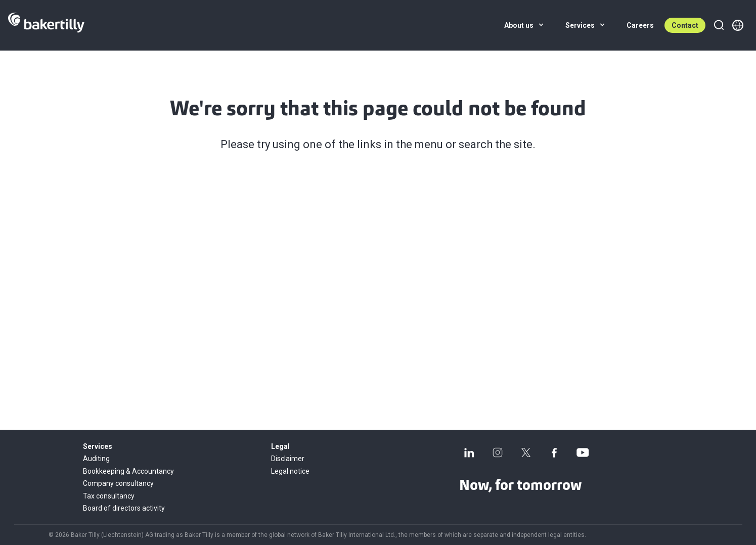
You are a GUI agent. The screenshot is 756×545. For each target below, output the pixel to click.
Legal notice (290, 471)
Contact (685, 25)
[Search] (719, 25)
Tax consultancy (109, 496)
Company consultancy (118, 483)
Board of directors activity (124, 508)
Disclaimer (288, 459)
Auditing (96, 459)
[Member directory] (738, 25)
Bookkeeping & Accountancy (128, 471)
